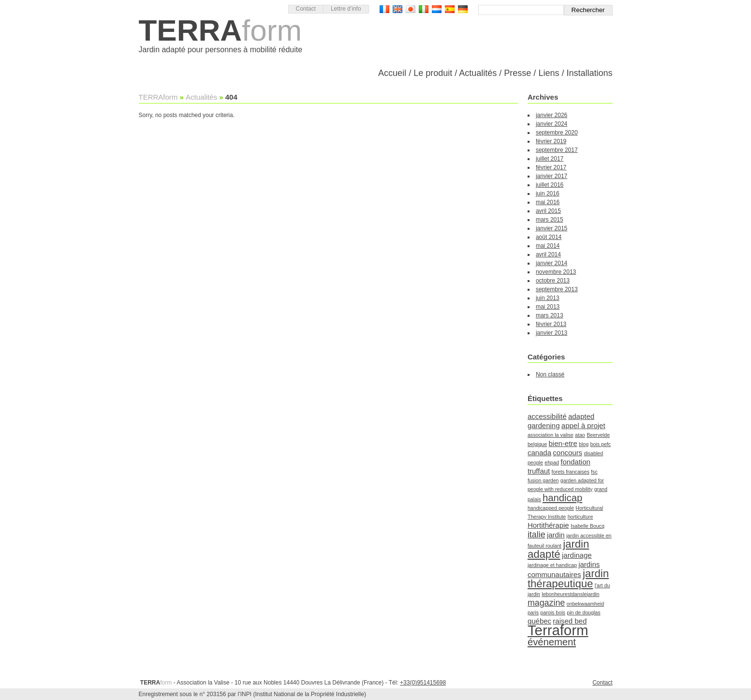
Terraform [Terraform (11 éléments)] (558, 630)
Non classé (550, 374)
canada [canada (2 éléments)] (539, 453)
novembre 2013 (556, 272)
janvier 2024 (552, 124)
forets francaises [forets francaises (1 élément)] (571, 472)
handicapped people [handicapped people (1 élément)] (551, 508)
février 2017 (551, 167)
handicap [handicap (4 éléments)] (562, 498)
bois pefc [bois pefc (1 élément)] (600, 444)
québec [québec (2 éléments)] (539, 621)
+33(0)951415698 (423, 683)
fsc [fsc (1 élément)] (594, 472)
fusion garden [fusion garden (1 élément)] (543, 480)
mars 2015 (550, 220)
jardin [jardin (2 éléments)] (556, 535)
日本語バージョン (411, 9)
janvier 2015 (552, 228)
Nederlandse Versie (437, 9)
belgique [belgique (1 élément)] (537, 444)
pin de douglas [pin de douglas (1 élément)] (583, 612)
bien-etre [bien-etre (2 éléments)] (563, 443)
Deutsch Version (463, 9)
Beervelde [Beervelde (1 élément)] (598, 435)
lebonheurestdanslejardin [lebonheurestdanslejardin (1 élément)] (570, 594)
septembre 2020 (557, 133)
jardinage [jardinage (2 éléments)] (577, 555)
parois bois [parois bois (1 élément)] (553, 612)
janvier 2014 (552, 263)
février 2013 (551, 324)
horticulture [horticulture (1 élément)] (581, 517)
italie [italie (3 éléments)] (537, 535)
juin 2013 (548, 298)
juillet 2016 (550, 185)
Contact (306, 9)
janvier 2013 (552, 333)
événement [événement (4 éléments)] (552, 642)
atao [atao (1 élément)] (580, 435)
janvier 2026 (552, 115)
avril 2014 (548, 254)
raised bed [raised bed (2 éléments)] (570, 621)
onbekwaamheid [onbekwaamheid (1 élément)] (586, 604)
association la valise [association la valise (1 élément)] (551, 435)
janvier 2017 (552, 176)
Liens (549, 73)
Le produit (433, 73)
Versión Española (450, 9)
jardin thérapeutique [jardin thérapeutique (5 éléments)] (568, 579)
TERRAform (158, 97)
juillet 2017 (550, 159)
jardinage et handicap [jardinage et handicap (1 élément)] (552, 565)
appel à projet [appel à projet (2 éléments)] (583, 425)
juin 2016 (548, 194)
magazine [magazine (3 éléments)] (546, 603)
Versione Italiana (424, 9)
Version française (384, 9)
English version (398, 9)
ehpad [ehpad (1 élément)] (552, 462)
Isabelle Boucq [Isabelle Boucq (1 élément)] (588, 526)
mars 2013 (550, 315)
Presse (517, 73)
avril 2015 (548, 211)
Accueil (392, 73)
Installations (589, 73)
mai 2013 (548, 307)
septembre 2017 (557, 150)
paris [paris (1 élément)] (533, 612)
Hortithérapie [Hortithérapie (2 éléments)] (548, 525)
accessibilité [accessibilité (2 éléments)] (547, 416)
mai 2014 (548, 246)
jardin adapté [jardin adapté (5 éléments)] (558, 549)
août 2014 (549, 237)
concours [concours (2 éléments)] (567, 453)
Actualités (478, 73)
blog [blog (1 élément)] (584, 444)
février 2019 (551, 141)
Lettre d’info (346, 9)
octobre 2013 (553, 281)
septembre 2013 (557, 289)
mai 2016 (548, 202)
